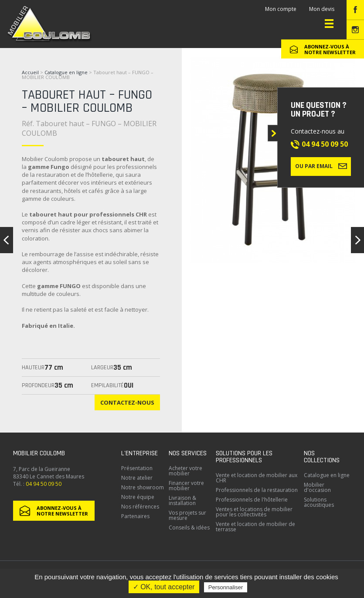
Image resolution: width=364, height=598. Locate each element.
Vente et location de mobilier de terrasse (255, 527)
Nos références (140, 507)
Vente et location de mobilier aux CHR (257, 478)
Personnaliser (226, 587)
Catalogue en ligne (66, 72)
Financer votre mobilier (186, 486)
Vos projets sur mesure (187, 515)
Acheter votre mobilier (185, 471)
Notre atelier (137, 478)
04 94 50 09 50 (325, 144)
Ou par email (321, 166)
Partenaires (135, 516)
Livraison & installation (182, 500)
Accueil (30, 72)
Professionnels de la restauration (257, 490)
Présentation (137, 468)
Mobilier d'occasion (317, 487)
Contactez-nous (127, 402)
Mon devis (322, 9)
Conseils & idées (189, 528)
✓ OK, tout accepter (164, 587)
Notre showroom (143, 487)
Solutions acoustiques (319, 502)
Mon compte (281, 9)
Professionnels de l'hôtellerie (252, 500)
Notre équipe (138, 497)
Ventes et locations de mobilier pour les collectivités (254, 512)
